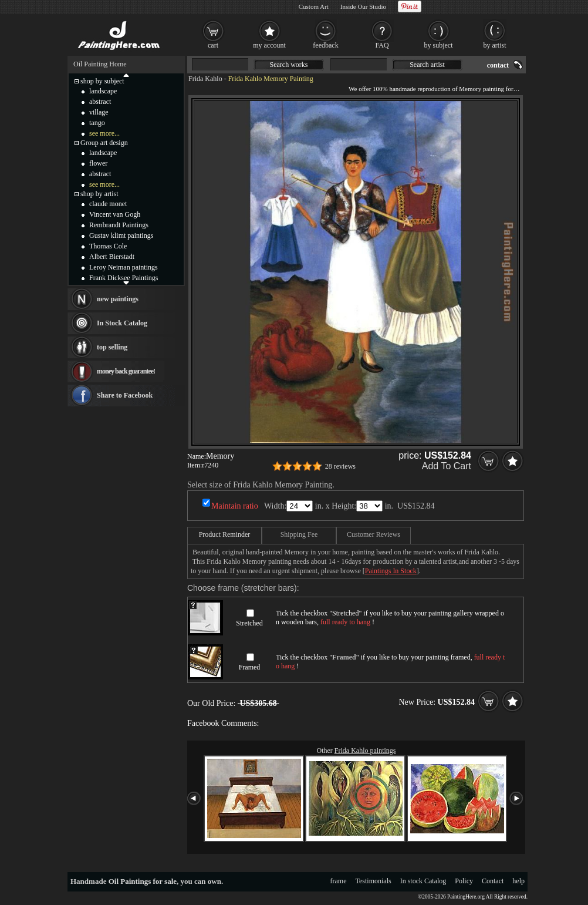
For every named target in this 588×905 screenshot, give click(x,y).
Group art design (104, 143)
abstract (100, 102)
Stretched (249, 623)
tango (97, 123)
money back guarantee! (126, 371)
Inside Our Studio (363, 6)
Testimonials (374, 881)
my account (269, 45)
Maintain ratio (235, 506)
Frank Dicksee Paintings (124, 278)
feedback (325, 45)
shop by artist (99, 194)
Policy (464, 881)
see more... (104, 133)
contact (498, 65)
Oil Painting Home (100, 64)
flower (98, 163)
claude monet (108, 204)
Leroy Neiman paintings (124, 267)
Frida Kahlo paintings (365, 751)
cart (213, 45)
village (99, 112)
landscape (103, 91)
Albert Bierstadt (112, 257)
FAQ (382, 45)
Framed (250, 667)
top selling (112, 347)
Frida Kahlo (205, 79)
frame (339, 881)
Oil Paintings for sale (143, 881)
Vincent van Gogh (115, 214)
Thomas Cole (108, 246)
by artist (495, 45)
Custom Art (314, 6)
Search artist (427, 65)
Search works (289, 65)
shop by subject (102, 81)
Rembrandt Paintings (119, 225)
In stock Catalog (423, 881)
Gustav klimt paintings (121, 235)
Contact (493, 881)
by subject (439, 45)
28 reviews (340, 466)
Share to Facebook (125, 395)
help (518, 881)
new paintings (118, 299)
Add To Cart (447, 466)
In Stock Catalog (122, 323)
